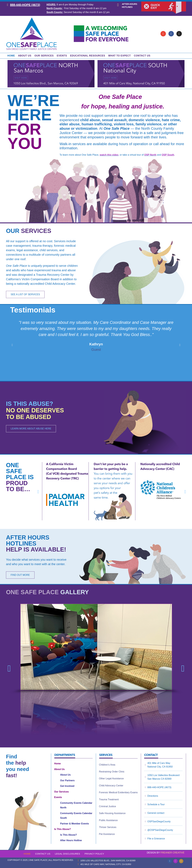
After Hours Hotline (71, 840)
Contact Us (142, 56)
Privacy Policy (94, 854)
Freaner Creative (172, 853)
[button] (12, 345)
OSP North (150, 155)
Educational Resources (88, 56)
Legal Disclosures (67, 854)
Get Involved (67, 786)
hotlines (127, 7)
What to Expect (120, 56)
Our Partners (67, 780)
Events (62, 56)
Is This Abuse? (62, 829)
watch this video (109, 155)
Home (11, 56)
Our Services (44, 56)
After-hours (129, 4)
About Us (25, 56)
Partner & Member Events (75, 824)
